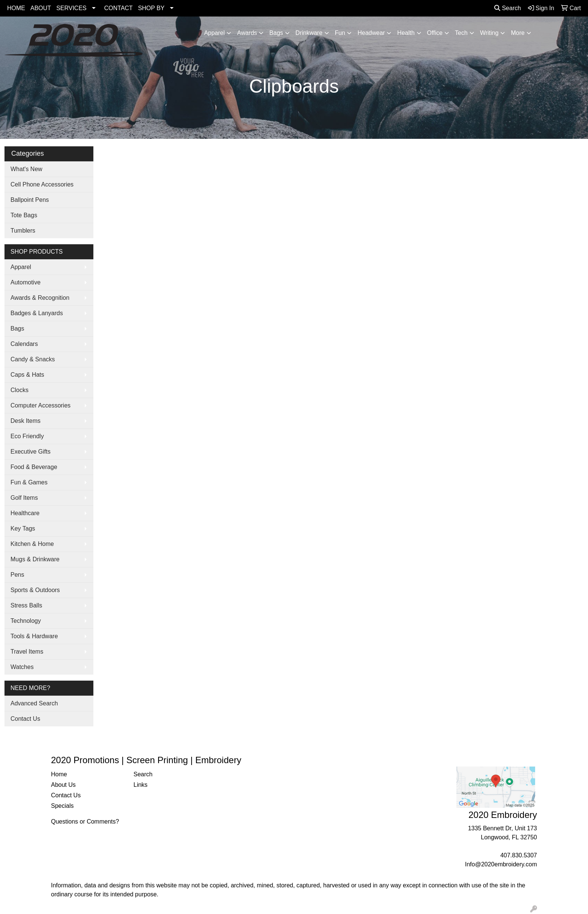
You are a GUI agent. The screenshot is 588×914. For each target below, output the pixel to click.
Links (140, 785)
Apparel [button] (214, 33)
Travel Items (27, 652)
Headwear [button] (371, 33)
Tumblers (23, 231)
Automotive (25, 282)
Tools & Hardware (34, 636)
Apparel (21, 267)
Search (508, 8)
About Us (63, 785)
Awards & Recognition (40, 298)
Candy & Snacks (33, 359)
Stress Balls (26, 605)
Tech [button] (461, 33)
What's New (26, 169)
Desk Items (25, 421)
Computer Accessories (40, 405)
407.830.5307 (519, 855)
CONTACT (118, 8)
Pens (17, 575)
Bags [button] (276, 33)
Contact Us (25, 719)
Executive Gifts (31, 452)
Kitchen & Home (32, 544)
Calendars (24, 344)
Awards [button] (247, 33)
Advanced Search (34, 703)
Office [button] (435, 33)
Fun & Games (29, 482)
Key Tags (23, 528)
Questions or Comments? (85, 822)
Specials (62, 806)
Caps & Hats (27, 375)
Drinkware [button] (309, 33)
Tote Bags (24, 215)
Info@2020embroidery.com (501, 864)
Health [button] (406, 33)
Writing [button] (489, 33)
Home (59, 774)
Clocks (19, 390)
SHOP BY (151, 8)
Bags (17, 328)
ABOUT (41, 8)
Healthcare (25, 513)
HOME (16, 8)
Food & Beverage (34, 467)
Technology (26, 621)
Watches (22, 667)
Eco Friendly (27, 436)
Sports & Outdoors (35, 590)
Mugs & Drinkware (35, 559)
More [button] (517, 33)
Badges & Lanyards (37, 313)
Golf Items (24, 498)
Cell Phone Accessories (42, 184)
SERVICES (71, 8)
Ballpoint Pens (30, 200)
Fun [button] (340, 33)
